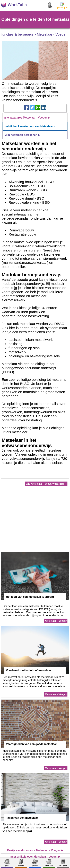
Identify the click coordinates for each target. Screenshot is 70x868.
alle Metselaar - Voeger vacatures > (46, 484)
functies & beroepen (17, 34)
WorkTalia (17, 5)
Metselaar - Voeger (52, 34)
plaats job (62, 6)
